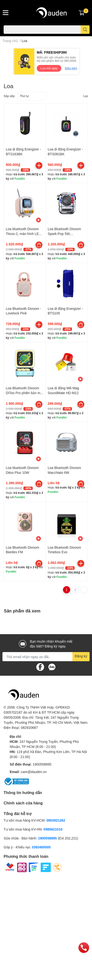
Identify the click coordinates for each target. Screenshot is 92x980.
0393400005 (41, 847)
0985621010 (53, 829)
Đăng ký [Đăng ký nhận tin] (81, 656)
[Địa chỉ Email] (46, 657)
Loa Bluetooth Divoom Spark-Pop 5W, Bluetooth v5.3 (64, 234)
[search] (85, 30)
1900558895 (42, 764)
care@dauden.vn (34, 772)
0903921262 (56, 820)
